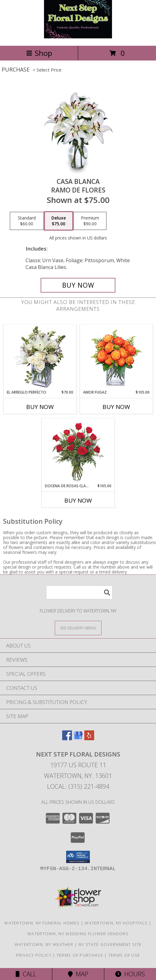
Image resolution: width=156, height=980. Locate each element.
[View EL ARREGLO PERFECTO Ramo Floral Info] (40, 357)
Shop (39, 53)
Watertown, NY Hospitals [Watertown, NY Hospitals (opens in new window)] (116, 923)
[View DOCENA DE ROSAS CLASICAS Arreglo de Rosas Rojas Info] (78, 451)
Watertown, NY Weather (44, 944)
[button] (78, 857)
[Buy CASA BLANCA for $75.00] (78, 285)
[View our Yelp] (89, 738)
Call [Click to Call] (26, 974)
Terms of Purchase (80, 955)
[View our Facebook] (67, 738)
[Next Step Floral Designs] (78, 37)
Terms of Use (124, 955)
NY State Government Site (110, 944)
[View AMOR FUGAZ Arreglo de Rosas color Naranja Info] (116, 357)
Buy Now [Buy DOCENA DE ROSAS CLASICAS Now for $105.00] (78, 500)
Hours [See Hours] (130, 974)
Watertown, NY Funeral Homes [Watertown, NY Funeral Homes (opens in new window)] (42, 923)
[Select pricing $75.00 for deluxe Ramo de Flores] (59, 221)
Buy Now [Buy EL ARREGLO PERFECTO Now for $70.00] (40, 407)
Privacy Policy (34, 955)
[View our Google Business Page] (78, 738)
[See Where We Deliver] (78, 628)
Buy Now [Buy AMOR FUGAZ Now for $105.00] (116, 407)
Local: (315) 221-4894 (78, 786)
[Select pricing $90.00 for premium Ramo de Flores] (90, 221)
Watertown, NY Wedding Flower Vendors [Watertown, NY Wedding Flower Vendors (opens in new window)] (78, 934)
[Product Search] (79, 592)
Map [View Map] (78, 974)
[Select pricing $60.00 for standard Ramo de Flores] (27, 221)
